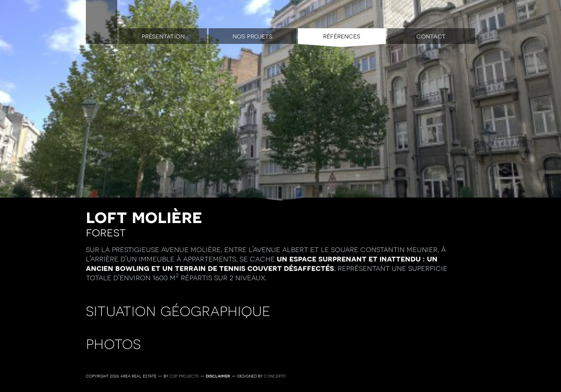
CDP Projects (184, 376)
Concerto (275, 376)
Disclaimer (218, 376)
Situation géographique (178, 310)
